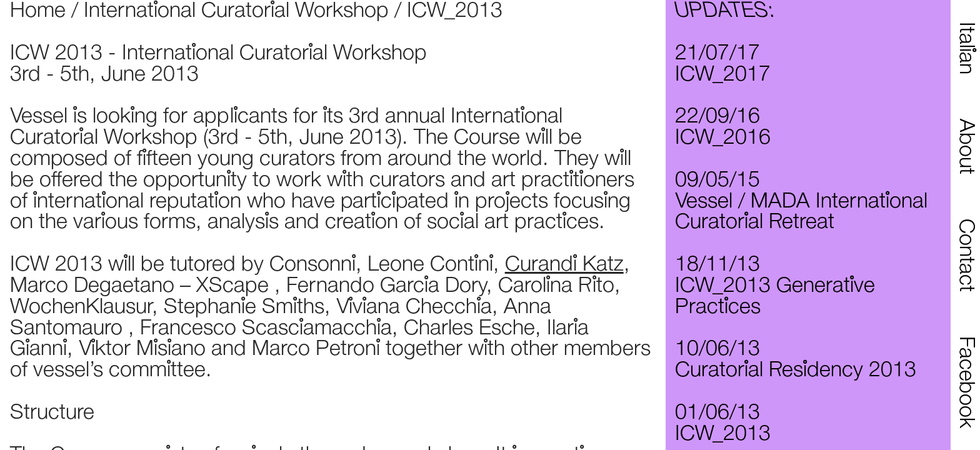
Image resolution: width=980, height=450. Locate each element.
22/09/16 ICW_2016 (723, 127)
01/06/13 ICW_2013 (723, 424)
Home (38, 11)
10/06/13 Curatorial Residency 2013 (796, 360)
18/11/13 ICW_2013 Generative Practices (775, 286)
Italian (966, 48)
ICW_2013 (455, 11)
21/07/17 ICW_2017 (723, 64)
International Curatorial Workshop (236, 11)
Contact (966, 255)
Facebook (966, 382)
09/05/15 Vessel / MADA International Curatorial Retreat (801, 202)
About (966, 147)
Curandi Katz (564, 265)
